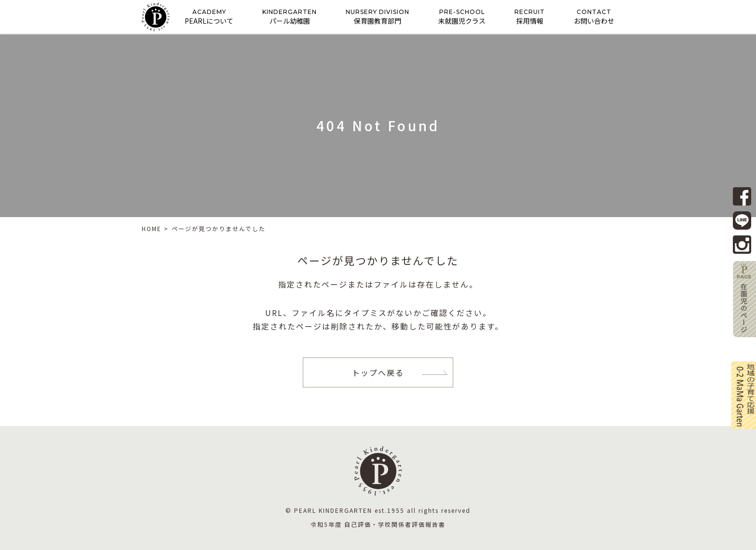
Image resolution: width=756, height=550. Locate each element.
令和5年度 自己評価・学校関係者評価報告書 (378, 524)
